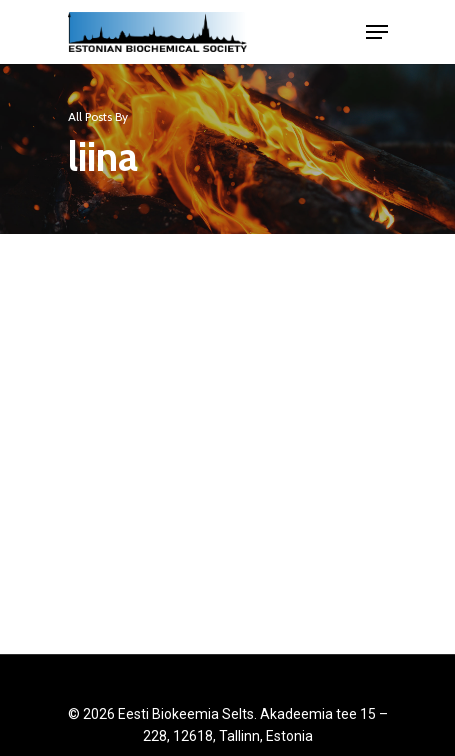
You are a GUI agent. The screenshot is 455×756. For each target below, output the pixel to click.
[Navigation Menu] (377, 32)
